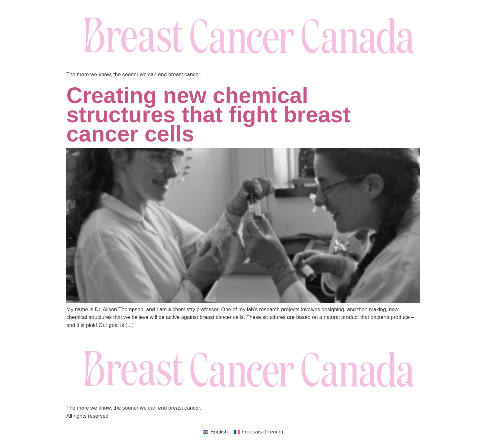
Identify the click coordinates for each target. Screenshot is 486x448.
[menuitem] (215, 432)
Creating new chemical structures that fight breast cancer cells (208, 115)
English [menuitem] (219, 432)
